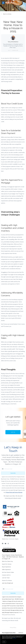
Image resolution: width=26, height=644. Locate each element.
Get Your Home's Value (8, 572)
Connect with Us (6, 575)
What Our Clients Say (7, 561)
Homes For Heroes (7, 580)
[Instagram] (8, 544)
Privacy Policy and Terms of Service (14, 492)
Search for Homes (7, 564)
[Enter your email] (14, 469)
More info (14, 638)
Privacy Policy (13, 627)
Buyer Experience (6, 567)
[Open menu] (24, 3)
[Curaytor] (9, 552)
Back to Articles (7, 14)
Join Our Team (6, 578)
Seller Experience (6, 569)
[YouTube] (5, 544)
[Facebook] (3, 544)
